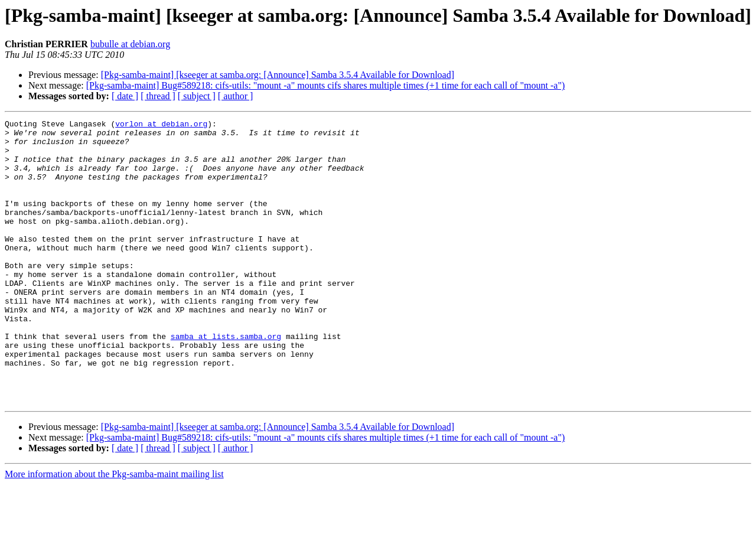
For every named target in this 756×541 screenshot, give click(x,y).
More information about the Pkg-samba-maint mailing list (114, 531)
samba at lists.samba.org (226, 380)
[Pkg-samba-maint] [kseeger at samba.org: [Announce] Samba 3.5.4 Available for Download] (278, 75)
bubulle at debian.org (130, 44)
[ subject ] (197, 96)
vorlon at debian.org (161, 125)
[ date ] (125, 96)
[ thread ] (158, 96)
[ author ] (236, 96)
